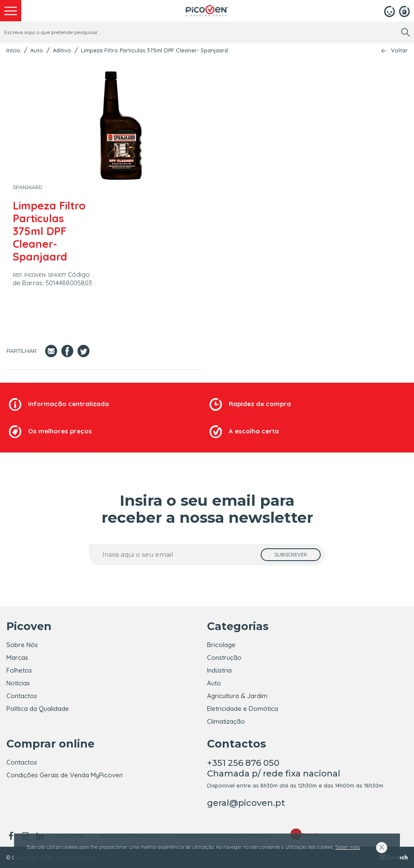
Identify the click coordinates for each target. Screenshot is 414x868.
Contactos (22, 696)
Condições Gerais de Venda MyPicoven (65, 775)
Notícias (18, 683)
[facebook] (12, 836)
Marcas (17, 657)
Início (13, 50)
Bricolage (221, 645)
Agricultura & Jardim (237, 696)
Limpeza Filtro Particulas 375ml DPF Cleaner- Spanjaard (154, 50)
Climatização (226, 721)
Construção (224, 657)
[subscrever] (291, 555)
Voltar (399, 50)
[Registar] (404, 11)
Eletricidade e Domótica (243, 709)
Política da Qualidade (38, 709)
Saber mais (348, 847)
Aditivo (62, 50)
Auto (37, 50)
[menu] (11, 11)
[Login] (390, 11)
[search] (405, 32)
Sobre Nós (22, 645)
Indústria (219, 670)
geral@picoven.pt (246, 803)
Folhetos (19, 670)
